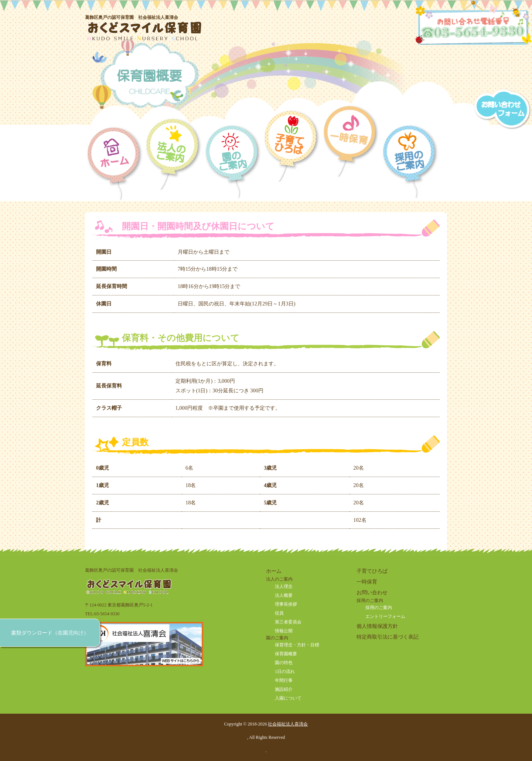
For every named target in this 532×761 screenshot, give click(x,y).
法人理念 (284, 586)
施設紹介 (284, 689)
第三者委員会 (288, 622)
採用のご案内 (379, 608)
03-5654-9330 (107, 614)
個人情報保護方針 (377, 626)
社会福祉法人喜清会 (288, 724)
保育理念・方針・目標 (297, 645)
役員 (279, 613)
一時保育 (367, 582)
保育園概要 (286, 654)
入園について (288, 698)
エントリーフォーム (385, 616)
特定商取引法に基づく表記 (388, 637)
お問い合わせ (372, 592)
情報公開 (284, 631)
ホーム (274, 571)
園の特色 (284, 663)
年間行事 (284, 680)
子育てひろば (372, 571)
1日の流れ (285, 672)
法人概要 (284, 595)
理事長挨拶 (286, 604)
